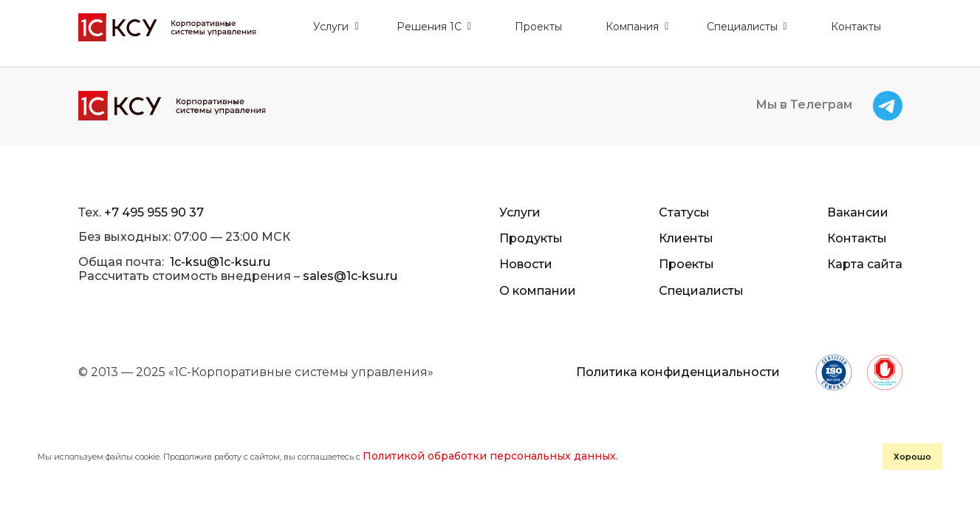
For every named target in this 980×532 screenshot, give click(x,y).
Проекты (538, 27)
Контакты (856, 27)
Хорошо (644, 476)
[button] (336, 27)
